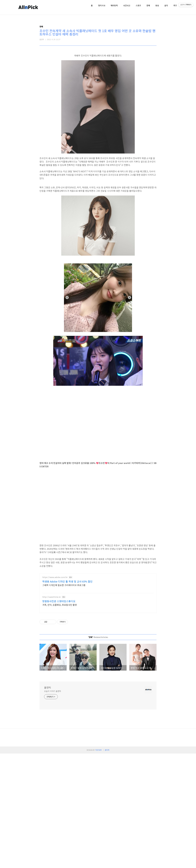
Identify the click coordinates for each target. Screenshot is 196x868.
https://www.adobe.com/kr (55, 615)
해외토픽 (114, 5)
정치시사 (102, 5)
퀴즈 (175, 5)
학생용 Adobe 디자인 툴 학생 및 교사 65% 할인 (67, 619)
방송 (157, 5)
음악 (166, 5)
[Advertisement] (98, 590)
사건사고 (127, 5)
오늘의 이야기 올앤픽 (53, 806)
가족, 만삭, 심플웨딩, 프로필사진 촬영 (60, 643)
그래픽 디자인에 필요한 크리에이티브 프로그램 (64, 623)
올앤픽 (48, 802)
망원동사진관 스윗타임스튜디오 (59, 639)
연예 (148, 5)
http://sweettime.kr (52, 635)
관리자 (107, 864)
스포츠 (138, 5)
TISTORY (99, 864)
